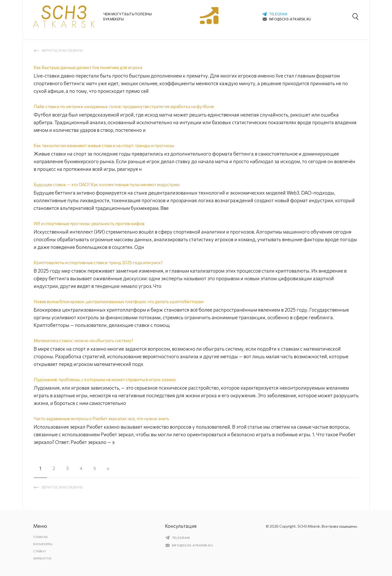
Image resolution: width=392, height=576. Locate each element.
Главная (41, 537)
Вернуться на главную (63, 50)
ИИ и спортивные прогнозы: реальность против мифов (95, 223)
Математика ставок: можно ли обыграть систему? (90, 340)
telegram (278, 14)
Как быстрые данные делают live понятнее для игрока (95, 67)
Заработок (43, 558)
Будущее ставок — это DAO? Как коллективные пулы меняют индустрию (115, 184)
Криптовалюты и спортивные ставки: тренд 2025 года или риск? (105, 262)
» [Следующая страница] (111, 468)
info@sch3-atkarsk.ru (290, 19)
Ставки (40, 551)
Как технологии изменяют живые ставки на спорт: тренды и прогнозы (112, 145)
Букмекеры (43, 544)
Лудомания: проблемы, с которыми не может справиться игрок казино (114, 379)
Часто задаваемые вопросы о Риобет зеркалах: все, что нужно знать (111, 418)
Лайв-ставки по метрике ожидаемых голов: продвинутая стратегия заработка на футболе (136, 106)
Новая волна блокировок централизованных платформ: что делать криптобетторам (130, 301)
